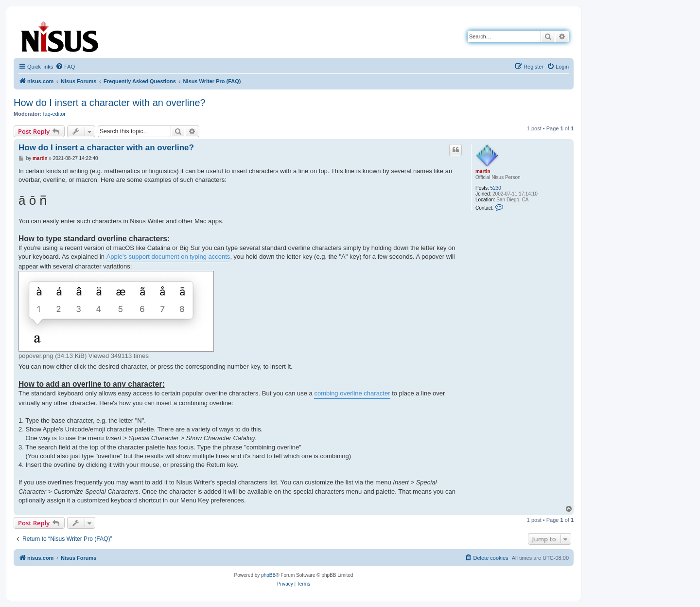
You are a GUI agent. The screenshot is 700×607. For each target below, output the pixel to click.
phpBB (268, 575)
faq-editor (54, 114)
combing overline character (352, 393)
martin (483, 171)
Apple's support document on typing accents (168, 257)
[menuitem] (65, 67)
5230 (496, 188)
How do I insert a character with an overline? (110, 103)
